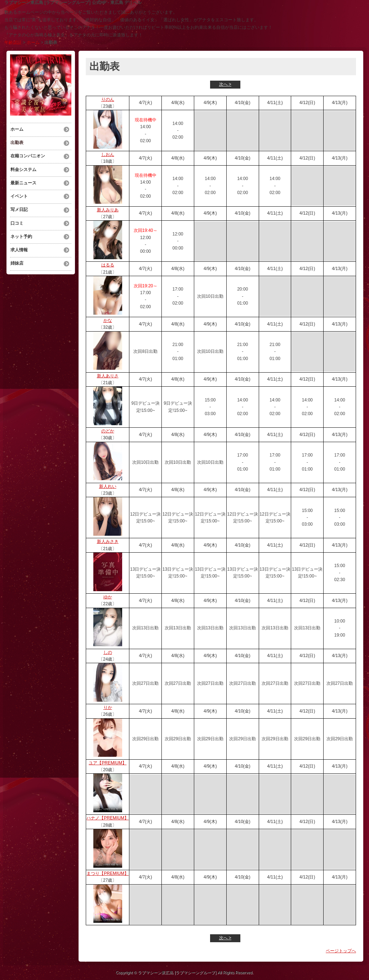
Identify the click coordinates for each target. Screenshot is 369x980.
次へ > (225, 84)
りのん (108, 99)
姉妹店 (17, 259)
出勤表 (17, 142)
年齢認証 (13, 42)
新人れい (108, 486)
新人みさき (108, 541)
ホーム (33, 42)
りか (108, 707)
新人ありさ (108, 376)
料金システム (23, 168)
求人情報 (19, 246)
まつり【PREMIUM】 (108, 873)
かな (108, 320)
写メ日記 (19, 207)
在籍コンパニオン (27, 155)
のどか (108, 431)
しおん (108, 154)
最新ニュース (23, 181)
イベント (19, 194)
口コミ (17, 220)
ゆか (108, 597)
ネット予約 (21, 233)
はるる (108, 265)
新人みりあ (108, 210)
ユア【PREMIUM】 (108, 763)
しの (108, 652)
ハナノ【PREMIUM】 (108, 818)
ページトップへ (341, 951)
